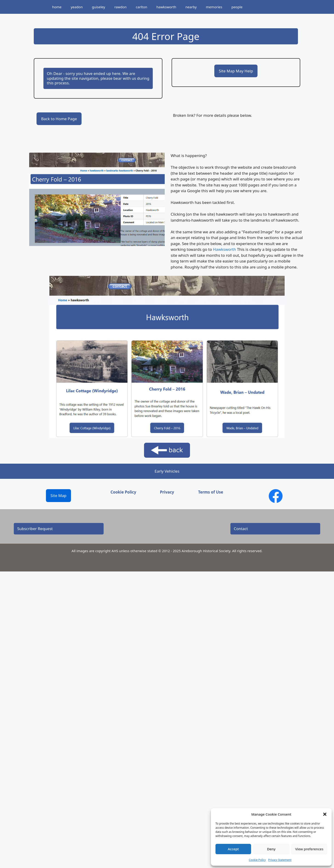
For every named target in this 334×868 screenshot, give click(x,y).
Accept (233, 849)
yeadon (77, 7)
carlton (141, 7)
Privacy (167, 492)
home (57, 7)
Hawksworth (224, 249)
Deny (271, 849)
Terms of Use (211, 492)
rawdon (121, 7)
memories (214, 7)
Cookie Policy (257, 860)
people (237, 7)
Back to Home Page (59, 119)
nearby (191, 7)
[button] (325, 814)
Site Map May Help (236, 71)
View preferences (309, 849)
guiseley (99, 7)
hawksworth (166, 7)
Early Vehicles (167, 471)
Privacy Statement (280, 860)
